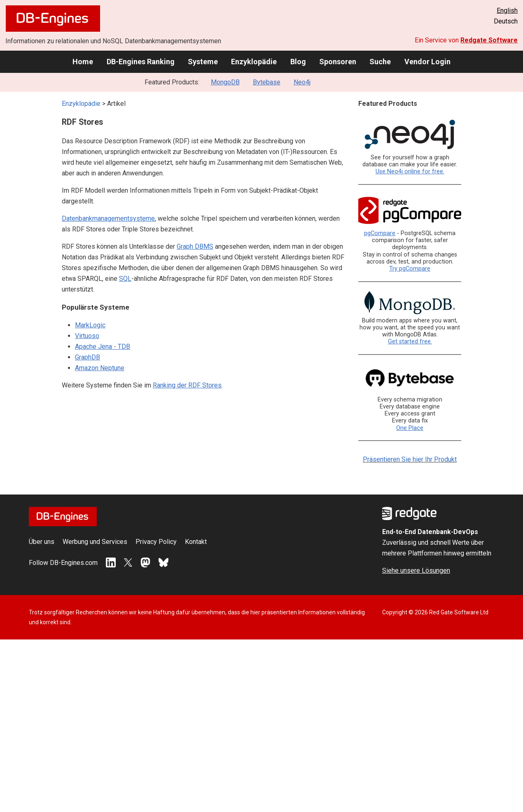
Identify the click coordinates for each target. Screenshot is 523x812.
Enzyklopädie (254, 62)
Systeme (203, 62)
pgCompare (380, 233)
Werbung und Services (95, 542)
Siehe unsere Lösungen (416, 570)
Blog (298, 62)
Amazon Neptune (100, 368)
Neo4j (302, 82)
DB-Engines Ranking (141, 62)
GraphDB (88, 357)
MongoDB (225, 82)
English (507, 10)
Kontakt (196, 542)
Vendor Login (427, 62)
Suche (380, 62)
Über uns (42, 542)
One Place (410, 428)
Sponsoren (338, 62)
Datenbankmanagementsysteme (108, 218)
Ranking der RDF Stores (187, 385)
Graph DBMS (195, 246)
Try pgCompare (410, 269)
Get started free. (410, 342)
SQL (125, 279)
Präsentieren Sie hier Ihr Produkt (410, 459)
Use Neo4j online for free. (410, 171)
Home (83, 62)
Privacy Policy (156, 542)
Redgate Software (489, 40)
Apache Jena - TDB (103, 346)
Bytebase (267, 82)
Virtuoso (87, 336)
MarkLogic (90, 325)
